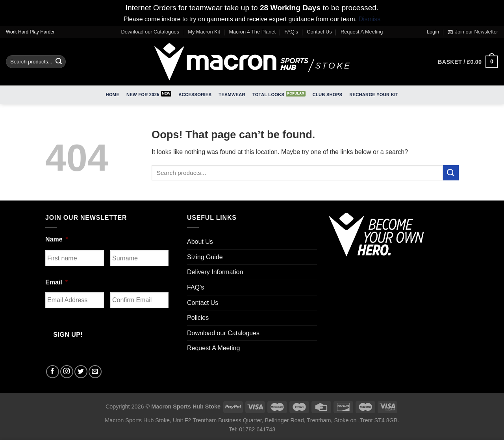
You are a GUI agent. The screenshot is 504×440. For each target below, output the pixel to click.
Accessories (195, 95)
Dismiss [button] (369, 19)
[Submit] (59, 62)
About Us (200, 242)
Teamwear (232, 95)
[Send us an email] (95, 372)
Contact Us (319, 32)
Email (57, 282)
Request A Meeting (362, 32)
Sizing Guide (205, 257)
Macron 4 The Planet (252, 32)
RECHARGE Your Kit (374, 95)
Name (57, 239)
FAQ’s (291, 32)
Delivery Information (215, 272)
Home (113, 95)
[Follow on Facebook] (53, 372)
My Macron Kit (204, 32)
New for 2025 (143, 95)
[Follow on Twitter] (81, 372)
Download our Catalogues (150, 32)
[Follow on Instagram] (67, 372)
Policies (198, 318)
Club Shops (328, 95)
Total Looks (268, 95)
